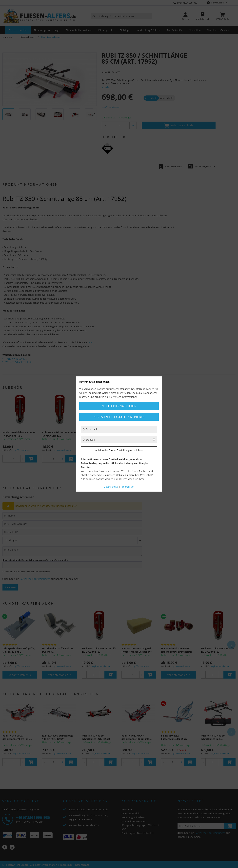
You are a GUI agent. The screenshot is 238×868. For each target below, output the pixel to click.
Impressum (128, 487)
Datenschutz (111, 487)
